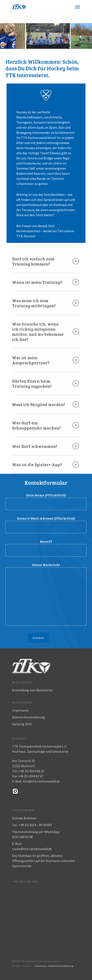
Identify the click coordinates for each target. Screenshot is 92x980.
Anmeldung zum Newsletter (33, 690)
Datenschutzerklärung (29, 717)
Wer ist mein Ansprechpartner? (45, 360)
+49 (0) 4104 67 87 (31, 776)
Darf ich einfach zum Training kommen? (45, 261)
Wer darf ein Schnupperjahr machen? (45, 425)
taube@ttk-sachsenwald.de (32, 849)
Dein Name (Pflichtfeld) (46, 501)
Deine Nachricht (46, 595)
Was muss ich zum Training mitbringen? (45, 303)
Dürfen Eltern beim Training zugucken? (45, 383)
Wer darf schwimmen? (45, 446)
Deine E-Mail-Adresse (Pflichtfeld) (46, 525)
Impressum (20, 710)
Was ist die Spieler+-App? (45, 464)
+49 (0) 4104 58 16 (31, 771)
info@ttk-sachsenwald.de (41, 781)
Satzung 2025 (22, 724)
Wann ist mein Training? (45, 282)
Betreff (46, 548)
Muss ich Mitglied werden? (45, 404)
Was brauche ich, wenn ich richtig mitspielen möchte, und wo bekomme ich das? (45, 331)
